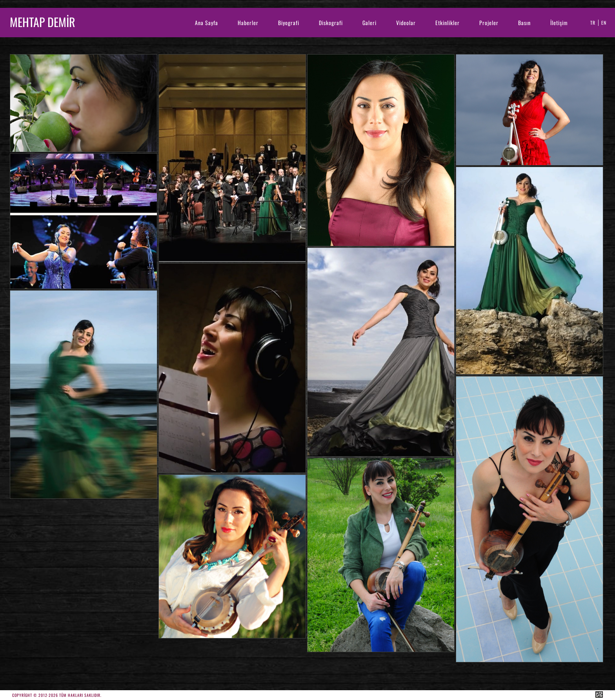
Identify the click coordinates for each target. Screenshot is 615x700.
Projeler (489, 23)
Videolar (406, 23)
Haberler (248, 23)
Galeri (369, 23)
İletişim (559, 23)
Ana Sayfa (207, 23)
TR (593, 23)
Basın (524, 23)
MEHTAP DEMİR (43, 22)
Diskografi (331, 23)
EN (604, 23)
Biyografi (289, 23)
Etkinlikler (448, 23)
